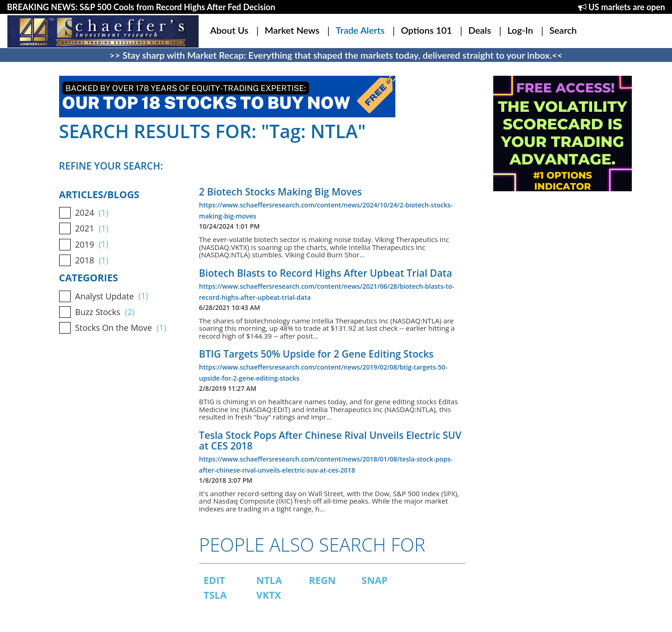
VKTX (269, 595)
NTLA (269, 580)
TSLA (215, 595)
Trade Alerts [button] (360, 30)
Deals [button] (480, 30)
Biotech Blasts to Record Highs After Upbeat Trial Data (326, 273)
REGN (322, 580)
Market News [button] (292, 30)
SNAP (375, 580)
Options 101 (427, 30)
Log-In (520, 30)
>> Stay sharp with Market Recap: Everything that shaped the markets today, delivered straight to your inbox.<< (336, 55)
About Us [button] (229, 30)
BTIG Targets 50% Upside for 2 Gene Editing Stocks (316, 354)
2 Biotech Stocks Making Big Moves (281, 192)
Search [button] (563, 30)
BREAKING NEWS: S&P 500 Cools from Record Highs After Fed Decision (141, 7)
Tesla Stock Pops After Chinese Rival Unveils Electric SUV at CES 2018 (330, 441)
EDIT (214, 580)
